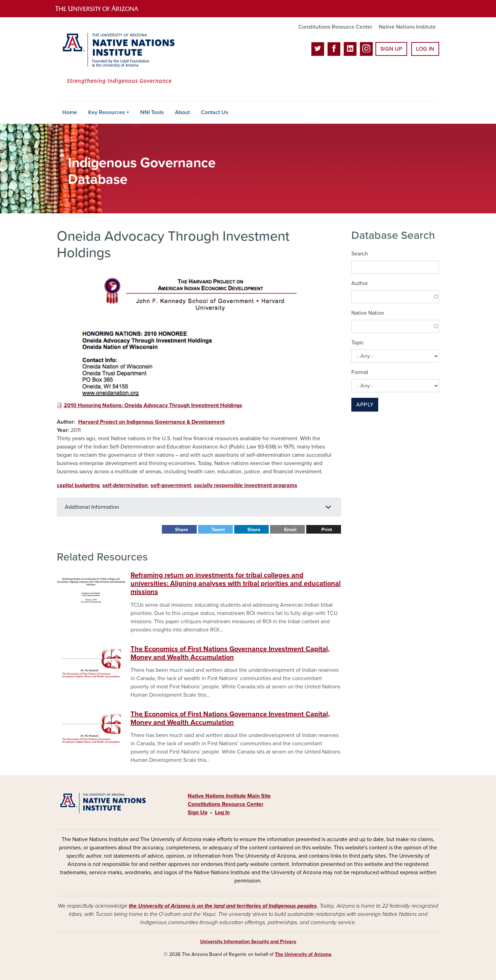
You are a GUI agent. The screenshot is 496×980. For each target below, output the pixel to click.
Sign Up (391, 49)
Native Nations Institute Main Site (229, 796)
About (182, 112)
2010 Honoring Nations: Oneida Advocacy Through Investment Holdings (153, 405)
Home (70, 112)
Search (360, 254)
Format (360, 372)
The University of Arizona (303, 954)
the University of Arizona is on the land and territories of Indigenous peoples (223, 906)
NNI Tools (152, 112)
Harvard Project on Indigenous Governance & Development (151, 422)
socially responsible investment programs (246, 485)
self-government (171, 485)
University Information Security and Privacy (248, 942)
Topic (358, 343)
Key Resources (107, 112)
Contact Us (215, 112)
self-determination (125, 485)
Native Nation (368, 313)
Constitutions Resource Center (335, 27)
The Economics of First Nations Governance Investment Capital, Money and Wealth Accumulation (230, 653)
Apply (365, 405)
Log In (425, 49)
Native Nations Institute (407, 27)
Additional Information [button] (92, 507)
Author (360, 283)
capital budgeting (78, 485)
